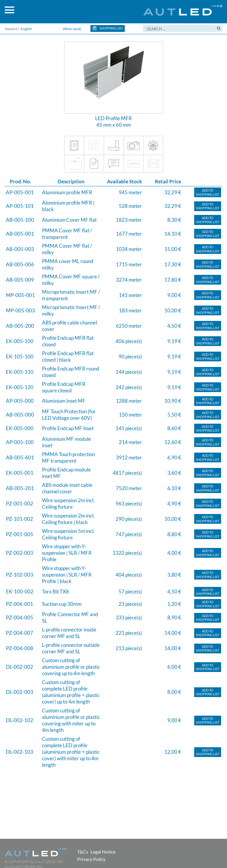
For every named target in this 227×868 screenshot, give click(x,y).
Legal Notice (103, 852)
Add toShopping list (208, 192)
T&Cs (83, 852)
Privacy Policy (91, 859)
